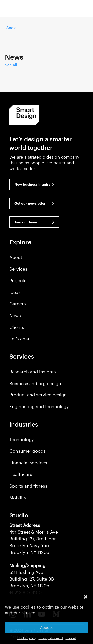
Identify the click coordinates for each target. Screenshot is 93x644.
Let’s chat (19, 339)
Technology (22, 439)
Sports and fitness (28, 486)
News (15, 315)
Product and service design (38, 395)
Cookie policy (27, 638)
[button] (86, 597)
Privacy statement (51, 638)
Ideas (15, 292)
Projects (18, 280)
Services (18, 269)
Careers (18, 304)
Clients (17, 327)
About (16, 257)
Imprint (71, 638)
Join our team (26, 222)
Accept (46, 627)
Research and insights (33, 372)
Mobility (18, 498)
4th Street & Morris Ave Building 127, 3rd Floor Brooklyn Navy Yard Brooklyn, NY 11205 (34, 539)
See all (12, 28)
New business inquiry (32, 184)
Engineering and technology (39, 406)
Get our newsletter (30, 203)
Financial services (28, 463)
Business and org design (35, 383)
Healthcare (21, 474)
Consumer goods (28, 451)
